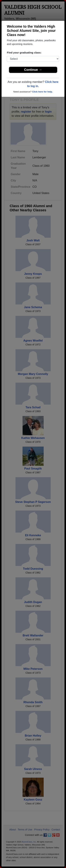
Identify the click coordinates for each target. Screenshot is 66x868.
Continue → (33, 70)
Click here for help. (42, 92)
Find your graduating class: (24, 53)
